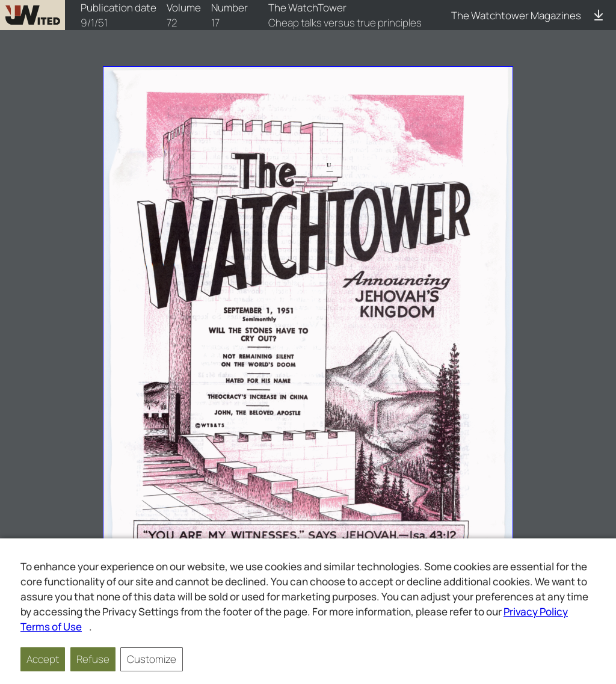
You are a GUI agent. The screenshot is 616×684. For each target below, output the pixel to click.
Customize (152, 659)
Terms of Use (51, 627)
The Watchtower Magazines (516, 15)
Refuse (93, 659)
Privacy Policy (536, 612)
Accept (43, 659)
